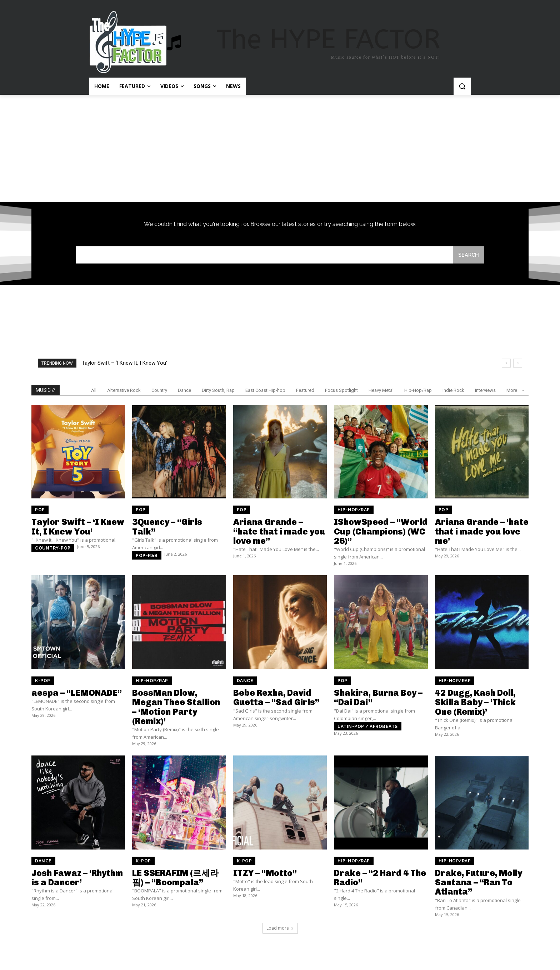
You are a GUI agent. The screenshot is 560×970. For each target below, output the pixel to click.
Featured (305, 391)
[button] (462, 86)
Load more (280, 929)
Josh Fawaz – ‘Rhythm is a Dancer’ (77, 878)
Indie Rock (453, 391)
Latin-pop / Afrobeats (368, 727)
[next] (518, 364)
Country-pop (53, 549)
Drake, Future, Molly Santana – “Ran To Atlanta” (479, 883)
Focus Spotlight (341, 391)
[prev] (506, 364)
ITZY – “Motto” (265, 874)
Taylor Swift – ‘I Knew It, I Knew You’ (124, 364)
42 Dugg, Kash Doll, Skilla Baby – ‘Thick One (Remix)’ (475, 703)
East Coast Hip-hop (265, 391)
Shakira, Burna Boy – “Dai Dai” (378, 698)
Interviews (485, 391)
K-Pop (43, 681)
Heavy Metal (381, 391)
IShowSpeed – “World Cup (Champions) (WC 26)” (381, 532)
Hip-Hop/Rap (418, 391)
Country (159, 391)
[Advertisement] (280, 148)
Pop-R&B (147, 556)
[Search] (468, 255)
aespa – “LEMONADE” (77, 693)
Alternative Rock (124, 391)
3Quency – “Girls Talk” (167, 527)
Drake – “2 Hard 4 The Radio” (380, 878)
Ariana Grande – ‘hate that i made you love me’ (482, 532)
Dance (184, 391)
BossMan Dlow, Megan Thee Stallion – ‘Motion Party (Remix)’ (176, 708)
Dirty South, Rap (218, 391)
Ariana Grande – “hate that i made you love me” (279, 532)
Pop (40, 511)
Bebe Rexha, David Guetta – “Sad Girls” (276, 698)
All (94, 391)
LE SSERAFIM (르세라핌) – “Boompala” (175, 878)
